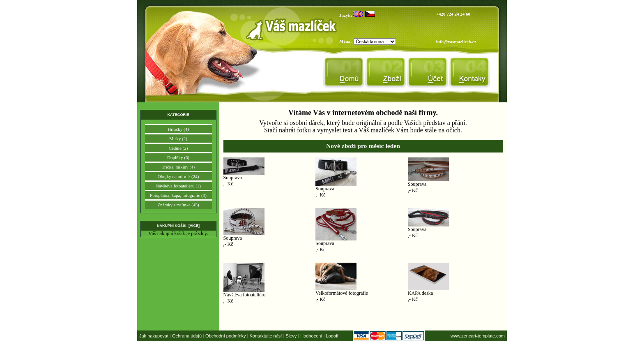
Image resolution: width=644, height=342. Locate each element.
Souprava (233, 178)
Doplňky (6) (178, 157)
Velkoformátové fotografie (342, 293)
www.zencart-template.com (478, 336)
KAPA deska (420, 293)
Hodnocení (311, 336)
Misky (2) (178, 139)
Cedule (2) (178, 148)
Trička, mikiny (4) (178, 167)
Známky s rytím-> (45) (178, 205)
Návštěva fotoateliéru (245, 295)
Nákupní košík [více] (178, 226)
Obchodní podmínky (225, 336)
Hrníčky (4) (178, 129)
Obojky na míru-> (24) (178, 176)
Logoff (332, 336)
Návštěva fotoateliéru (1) (178, 186)
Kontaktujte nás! (266, 336)
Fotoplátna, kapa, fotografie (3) (178, 195)
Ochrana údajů (187, 336)
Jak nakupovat (154, 336)
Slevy (291, 336)
